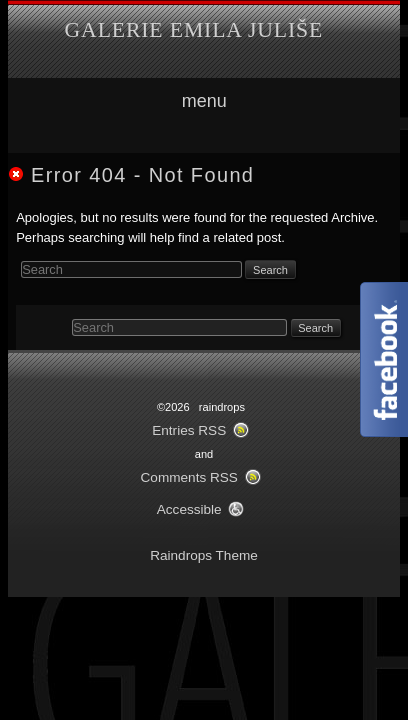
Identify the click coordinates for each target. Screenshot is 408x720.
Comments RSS (189, 477)
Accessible (189, 509)
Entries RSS (189, 430)
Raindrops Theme (204, 555)
